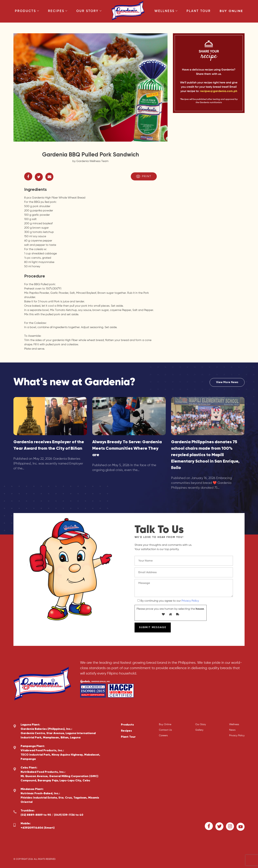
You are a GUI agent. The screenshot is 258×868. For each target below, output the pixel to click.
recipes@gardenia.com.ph (219, 91)
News (232, 730)
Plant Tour (199, 11)
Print (144, 176)
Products (27, 11)
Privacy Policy (190, 601)
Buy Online (231, 11)
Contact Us (165, 730)
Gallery (199, 730)
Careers (163, 736)
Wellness (166, 11)
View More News (227, 382)
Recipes (58, 11)
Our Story (89, 11)
